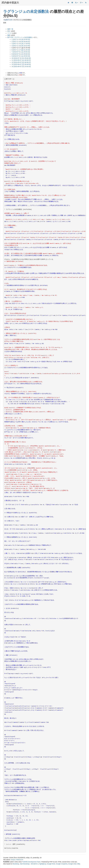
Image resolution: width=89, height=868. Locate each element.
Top (5, 20)
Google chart (72, 864)
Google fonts (51, 864)
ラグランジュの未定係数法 (26, 11)
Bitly (79, 864)
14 (21, 66)
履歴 (9, 35)
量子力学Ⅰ (10, 20)
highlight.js (43, 864)
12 (21, 62)
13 (21, 64)
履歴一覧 (10, 29)
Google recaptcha (62, 864)
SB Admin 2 (35, 864)
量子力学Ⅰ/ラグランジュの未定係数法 (20, 37)
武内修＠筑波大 (10, 3)
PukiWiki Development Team (31, 862)
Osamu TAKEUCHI (17, 860)
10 (21, 58)
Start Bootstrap (25, 864)
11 (21, 60)
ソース (10, 33)
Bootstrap (16, 864)
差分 (9, 31)
